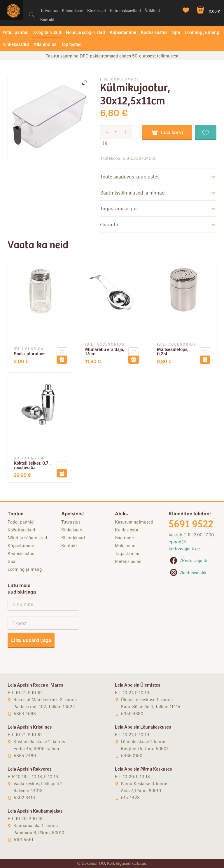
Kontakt (47, 19)
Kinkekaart (97, 10)
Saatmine (124, 538)
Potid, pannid (15, 32)
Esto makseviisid (125, 10)
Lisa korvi (167, 132)
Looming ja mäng (202, 32)
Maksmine (125, 545)
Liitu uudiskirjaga (31, 640)
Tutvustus (49, 10)
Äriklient (152, 10)
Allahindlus (45, 44)
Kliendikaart (73, 10)
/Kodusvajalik (188, 561)
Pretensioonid (128, 561)
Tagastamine (128, 553)
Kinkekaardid (16, 44)
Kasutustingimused (134, 522)
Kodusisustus (154, 32)
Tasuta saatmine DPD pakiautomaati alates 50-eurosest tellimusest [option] (112, 56)
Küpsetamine (123, 32)
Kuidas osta (127, 530)
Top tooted (71, 44)
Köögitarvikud (47, 32)
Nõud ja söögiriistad (85, 32)
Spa (176, 32)
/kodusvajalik (188, 573)
